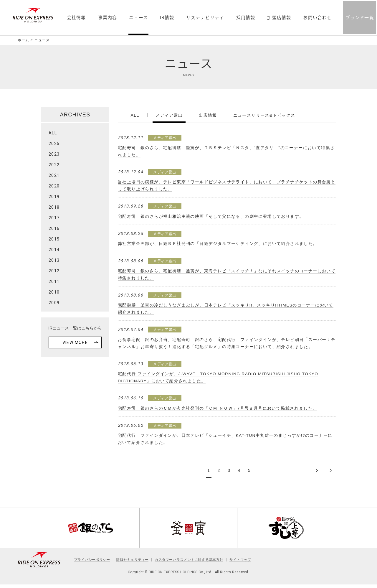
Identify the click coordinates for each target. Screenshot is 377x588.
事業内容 (107, 51)
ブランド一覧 (359, 51)
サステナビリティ (205, 51)
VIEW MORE (75, 342)
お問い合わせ (317, 51)
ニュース (138, 51)
